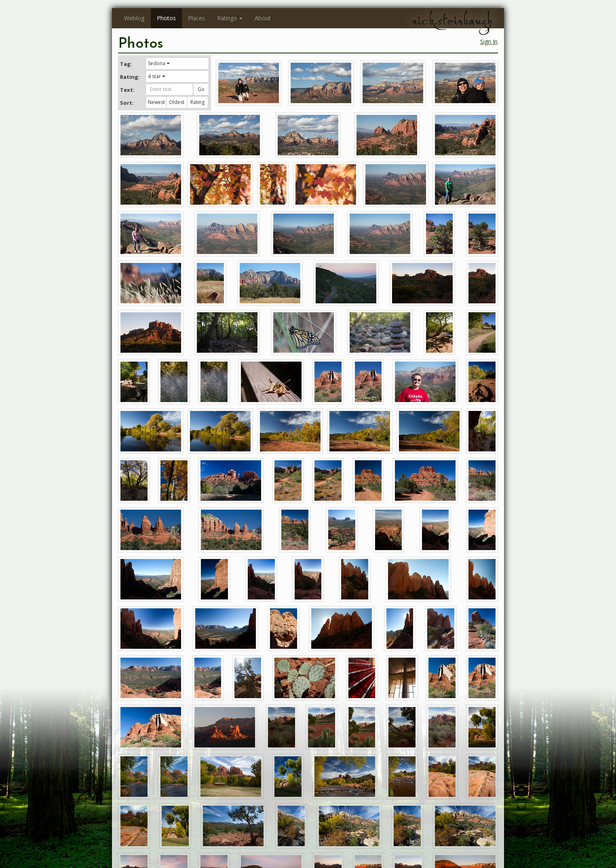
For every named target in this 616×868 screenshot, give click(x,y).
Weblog (134, 18)
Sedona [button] (159, 63)
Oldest (177, 102)
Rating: (130, 77)
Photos (166, 18)
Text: (127, 90)
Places (196, 18)
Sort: (127, 103)
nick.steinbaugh (452, 21)
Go (201, 89)
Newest (156, 102)
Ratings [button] (230, 18)
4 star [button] (157, 76)
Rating (197, 102)
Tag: (126, 64)
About (263, 18)
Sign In (489, 41)
